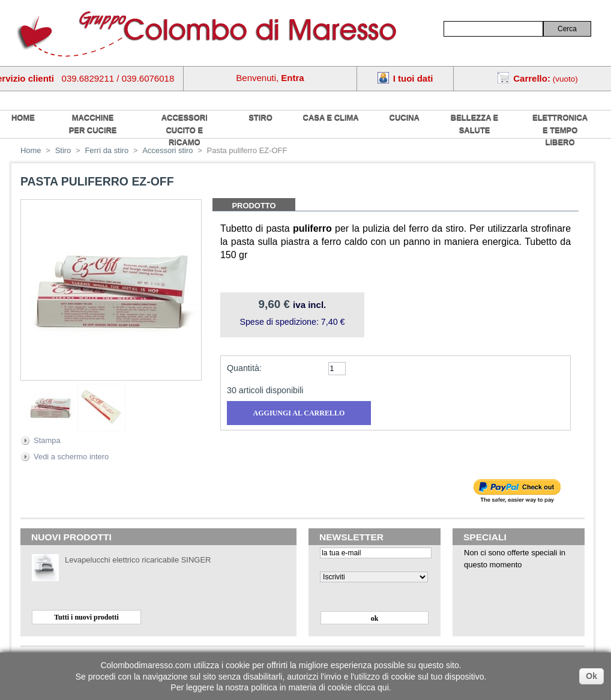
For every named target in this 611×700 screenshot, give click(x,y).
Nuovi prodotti (71, 537)
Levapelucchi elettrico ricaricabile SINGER (138, 560)
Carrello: (532, 78)
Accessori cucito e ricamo (185, 130)
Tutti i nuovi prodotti (86, 617)
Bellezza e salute (474, 124)
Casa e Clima (331, 117)
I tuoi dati (413, 78)
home (23, 117)
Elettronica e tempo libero (560, 130)
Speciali (485, 537)
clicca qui (372, 687)
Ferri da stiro (107, 150)
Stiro (260, 117)
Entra (292, 78)
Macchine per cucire (93, 124)
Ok (591, 676)
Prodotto (254, 206)
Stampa (47, 440)
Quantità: (244, 368)
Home (31, 150)
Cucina (405, 117)
